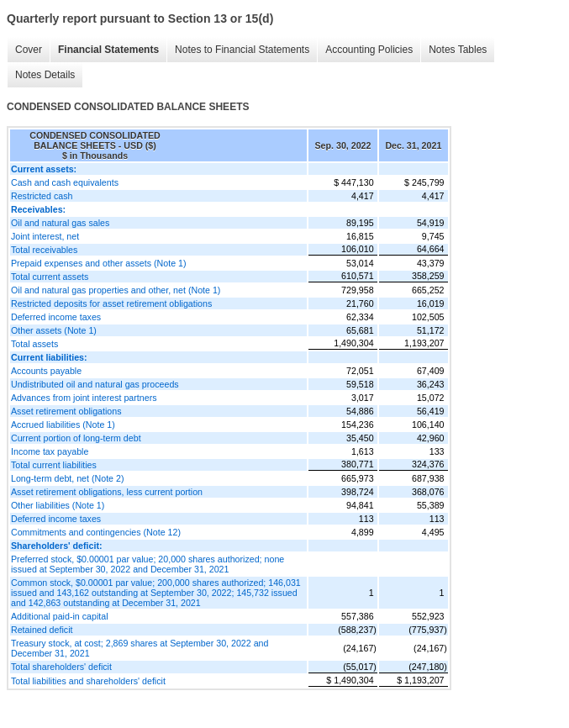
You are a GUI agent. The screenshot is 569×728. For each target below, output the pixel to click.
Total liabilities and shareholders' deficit (88, 681)
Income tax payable (50, 451)
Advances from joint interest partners (84, 398)
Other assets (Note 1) (54, 330)
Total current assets (50, 277)
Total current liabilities (54, 465)
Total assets (34, 344)
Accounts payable (46, 371)
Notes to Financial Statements (242, 50)
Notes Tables (458, 50)
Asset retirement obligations (66, 411)
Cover (29, 50)
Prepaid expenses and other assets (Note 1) (99, 263)
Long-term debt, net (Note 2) (67, 478)
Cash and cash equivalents (65, 182)
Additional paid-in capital (60, 616)
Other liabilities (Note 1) (58, 505)
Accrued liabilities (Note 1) (63, 425)
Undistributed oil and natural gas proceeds (95, 384)
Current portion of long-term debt (76, 438)
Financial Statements (108, 50)
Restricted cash (42, 196)
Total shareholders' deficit (61, 667)
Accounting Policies (369, 50)
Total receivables (44, 250)
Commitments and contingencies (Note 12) (96, 532)
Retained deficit (42, 630)
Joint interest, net (45, 236)
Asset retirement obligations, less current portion (107, 492)
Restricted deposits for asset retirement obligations (111, 303)
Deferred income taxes (56, 317)
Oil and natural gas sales (60, 223)
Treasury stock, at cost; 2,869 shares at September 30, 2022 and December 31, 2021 (140, 648)
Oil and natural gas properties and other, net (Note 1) (116, 290)
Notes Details (45, 75)
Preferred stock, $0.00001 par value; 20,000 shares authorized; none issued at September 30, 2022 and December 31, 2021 (148, 564)
